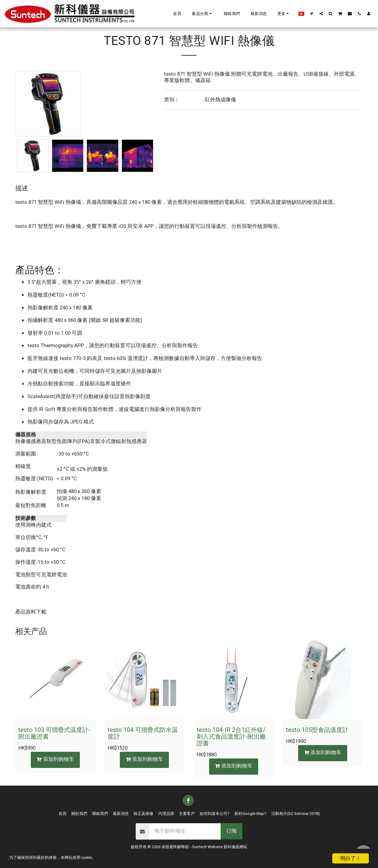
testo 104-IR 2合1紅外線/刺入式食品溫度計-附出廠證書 (231, 737)
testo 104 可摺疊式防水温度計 (143, 733)
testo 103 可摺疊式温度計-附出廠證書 (54, 733)
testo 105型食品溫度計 (317, 730)
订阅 (231, 831)
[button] (203, 14)
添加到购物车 (55, 759)
